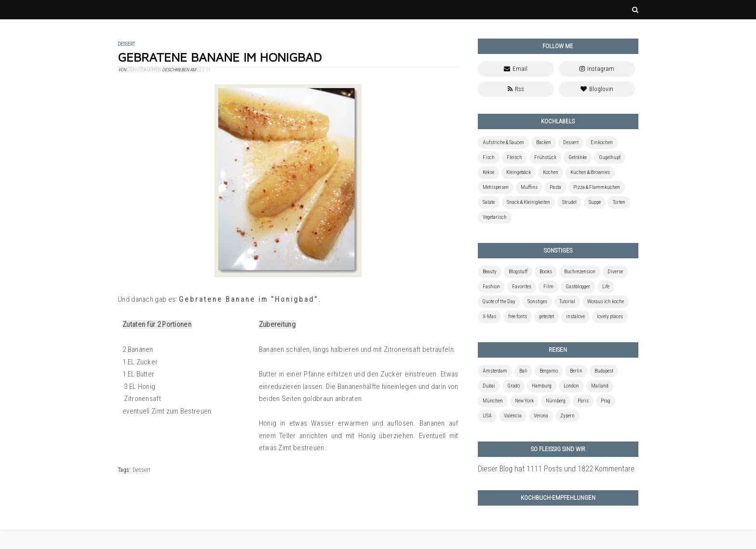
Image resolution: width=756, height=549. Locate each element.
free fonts (518, 316)
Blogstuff (518, 272)
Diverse (615, 272)
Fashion (491, 287)
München (493, 401)
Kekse (488, 172)
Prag (606, 401)
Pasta (555, 187)
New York (524, 401)
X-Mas (489, 316)
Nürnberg (556, 401)
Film (548, 287)
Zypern (567, 416)
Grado (513, 386)
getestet (547, 316)
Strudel (569, 202)
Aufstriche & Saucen (503, 142)
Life (606, 287)
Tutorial (567, 301)
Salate (489, 202)
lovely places (610, 316)
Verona (541, 416)
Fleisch (514, 157)
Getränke (578, 157)
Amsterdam (495, 371)
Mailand (600, 386)
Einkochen (602, 142)
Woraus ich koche (606, 301)
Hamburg (542, 386)
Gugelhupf (610, 157)
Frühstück (545, 157)
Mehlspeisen (496, 187)
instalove (575, 316)
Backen (544, 142)
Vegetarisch (495, 217)
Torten (619, 202)
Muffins (529, 187)
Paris (583, 401)
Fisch (489, 157)
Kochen (551, 172)
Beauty (490, 272)
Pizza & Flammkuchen (597, 187)
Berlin (576, 371)
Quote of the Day (499, 301)
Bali (523, 371)
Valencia (513, 416)
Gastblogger (578, 287)
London (571, 386)
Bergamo (549, 371)
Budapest (604, 371)
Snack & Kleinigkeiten (528, 202)
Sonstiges (537, 301)
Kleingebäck (519, 172)
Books (546, 272)
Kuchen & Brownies (590, 172)
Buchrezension (580, 272)
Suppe (595, 202)
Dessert (142, 470)
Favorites (522, 287)
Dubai (489, 386)
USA (487, 416)
